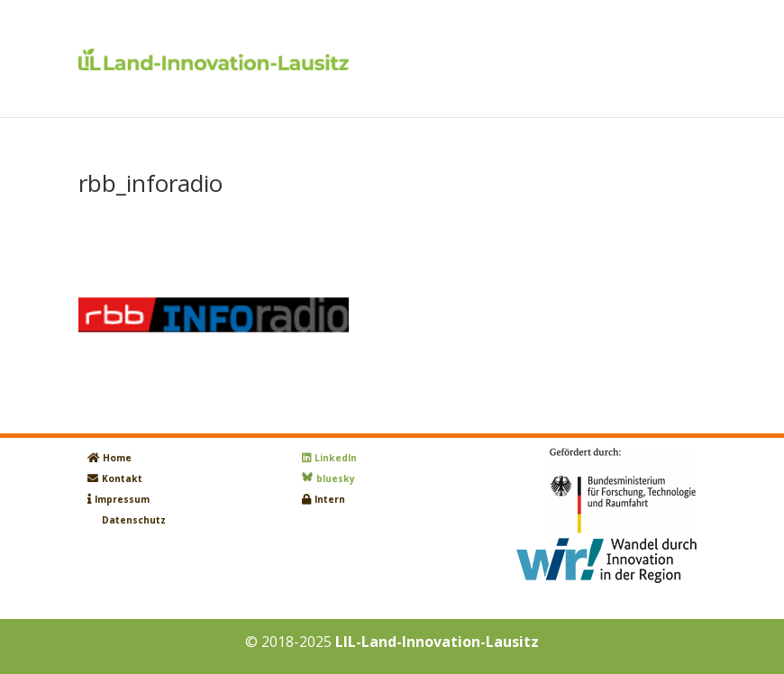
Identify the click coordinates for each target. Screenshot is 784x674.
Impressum (122, 499)
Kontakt (122, 478)
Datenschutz (134, 520)
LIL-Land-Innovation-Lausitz (437, 642)
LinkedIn (336, 458)
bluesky (336, 478)
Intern (330, 499)
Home (117, 458)
